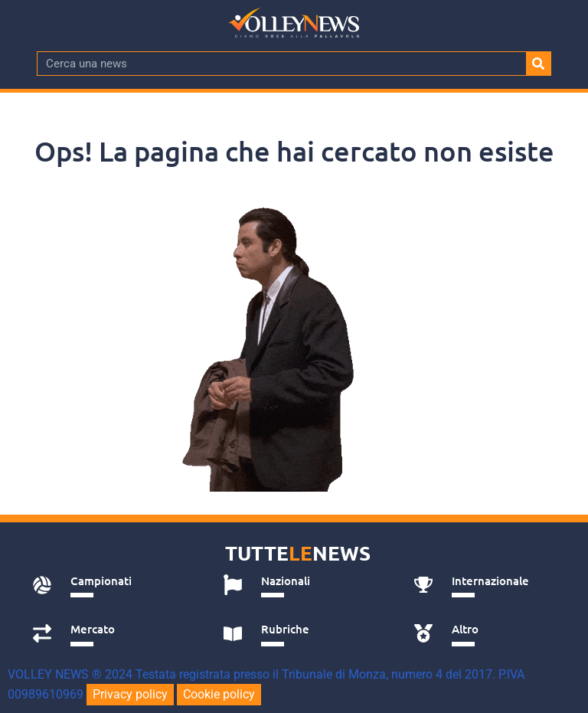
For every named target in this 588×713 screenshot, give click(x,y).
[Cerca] (538, 64)
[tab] (111, 585)
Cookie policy (219, 694)
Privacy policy (130, 694)
